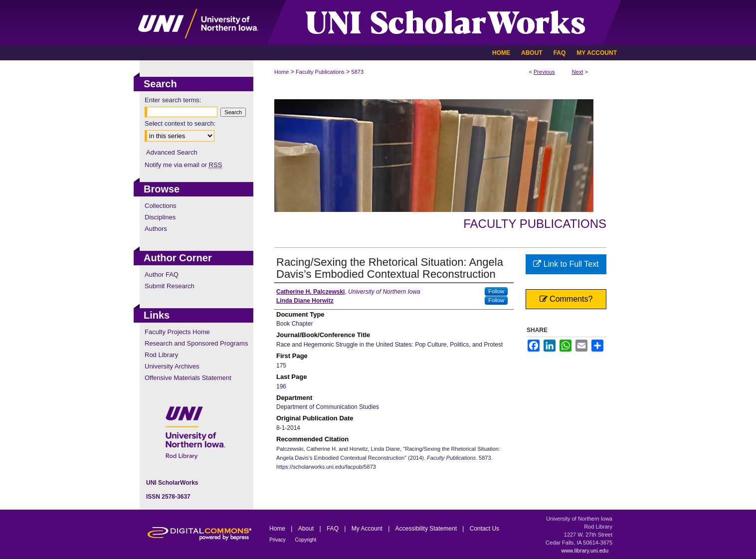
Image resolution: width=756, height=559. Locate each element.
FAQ (333, 529)
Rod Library (161, 355)
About (307, 529)
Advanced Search (172, 152)
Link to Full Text (566, 264)
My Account (368, 529)
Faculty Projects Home (177, 332)
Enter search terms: (173, 100)
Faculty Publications (320, 72)
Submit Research (170, 286)
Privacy (278, 540)
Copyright (306, 540)
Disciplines (160, 217)
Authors (156, 229)
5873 (358, 72)
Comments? (566, 299)
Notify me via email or (183, 165)
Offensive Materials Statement (188, 378)
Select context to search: (180, 123)
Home (282, 72)
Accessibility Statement (427, 529)
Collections (161, 206)
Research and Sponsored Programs (196, 343)
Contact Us (484, 529)
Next (578, 72)
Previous (544, 72)
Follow (496, 291)
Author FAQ (162, 275)
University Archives (172, 366)
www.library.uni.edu (585, 551)
